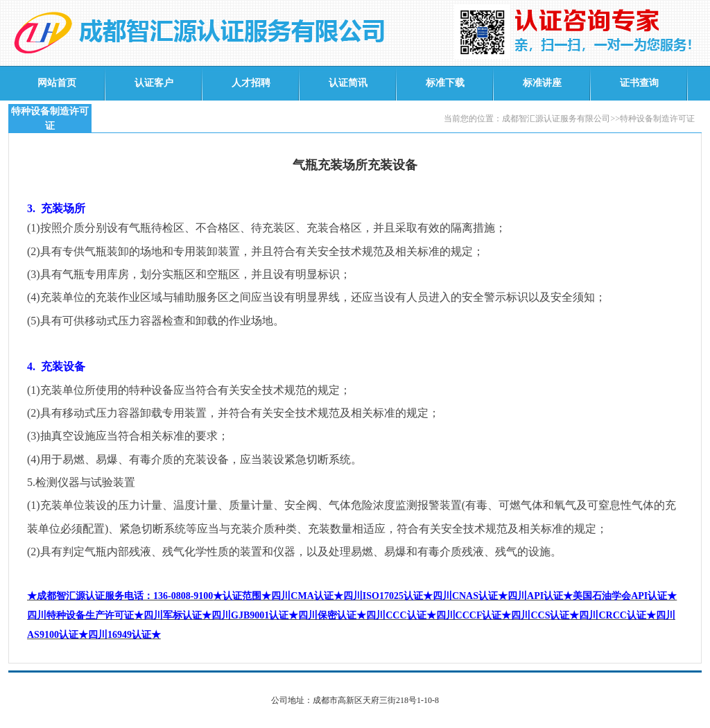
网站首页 (57, 83)
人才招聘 (251, 83)
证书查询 (639, 83)
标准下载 (445, 83)
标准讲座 (542, 83)
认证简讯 (348, 83)
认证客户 (154, 83)
